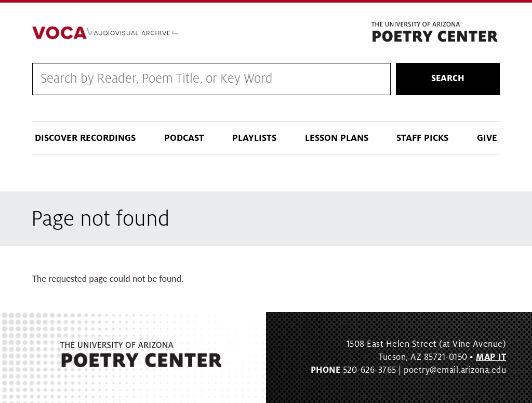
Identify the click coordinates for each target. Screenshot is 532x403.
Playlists (254, 138)
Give (487, 138)
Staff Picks (422, 138)
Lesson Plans (337, 138)
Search (448, 79)
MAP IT (491, 357)
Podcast (184, 138)
